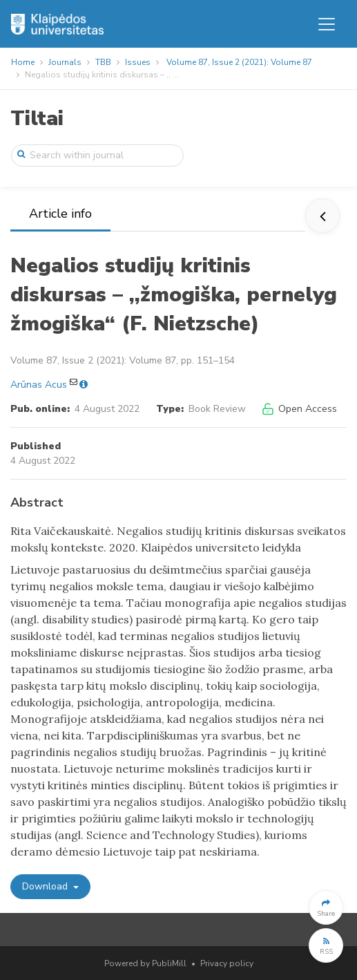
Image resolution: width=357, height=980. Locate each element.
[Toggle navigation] (327, 24)
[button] (326, 907)
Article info (60, 214)
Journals (65, 62)
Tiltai (37, 119)
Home (23, 62)
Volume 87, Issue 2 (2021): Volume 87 (239, 62)
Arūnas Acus (39, 385)
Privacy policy (227, 963)
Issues (138, 62)
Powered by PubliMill (145, 963)
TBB (103, 62)
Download (46, 886)
